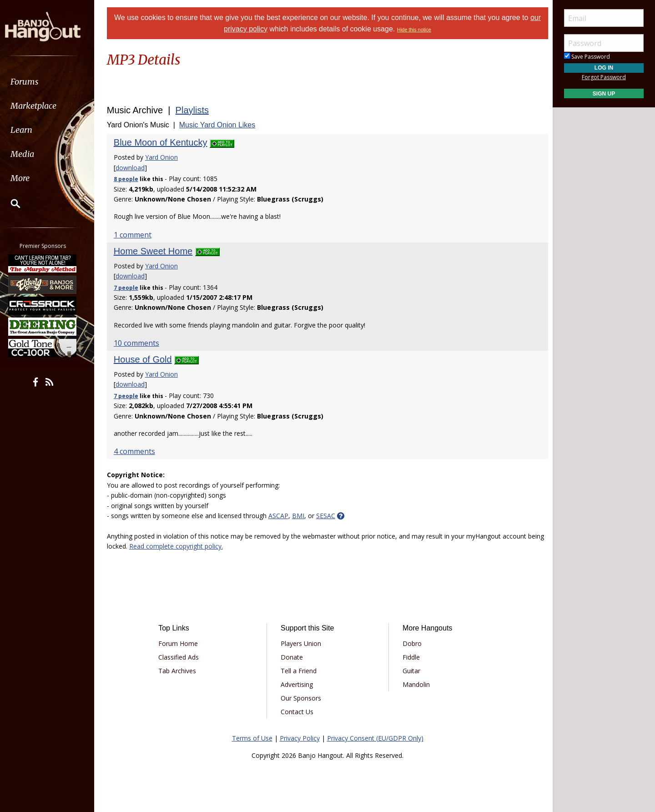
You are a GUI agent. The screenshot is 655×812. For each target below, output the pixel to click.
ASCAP (281, 516)
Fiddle (410, 657)
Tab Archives (179, 671)
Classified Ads (180, 657)
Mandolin (415, 684)
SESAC (328, 516)
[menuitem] (51, 82)
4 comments (137, 451)
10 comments (139, 343)
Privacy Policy (300, 738)
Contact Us (297, 712)
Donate (292, 657)
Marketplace (42, 106)
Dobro (411, 643)
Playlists (194, 110)
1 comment (135, 235)
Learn (30, 130)
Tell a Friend (299, 671)
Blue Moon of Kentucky (163, 142)
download (132, 168)
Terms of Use (252, 738)
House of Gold (145, 359)
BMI (300, 516)
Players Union (301, 643)
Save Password (587, 57)
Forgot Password (604, 77)
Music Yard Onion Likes (219, 125)
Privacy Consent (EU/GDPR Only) (375, 738)
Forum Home (180, 643)
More (29, 178)
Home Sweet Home (155, 251)
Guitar (411, 671)
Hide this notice (414, 30)
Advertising (297, 684)
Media (31, 154)
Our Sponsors (301, 698)
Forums (33, 82)
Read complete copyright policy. (196, 546)
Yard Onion (164, 157)
